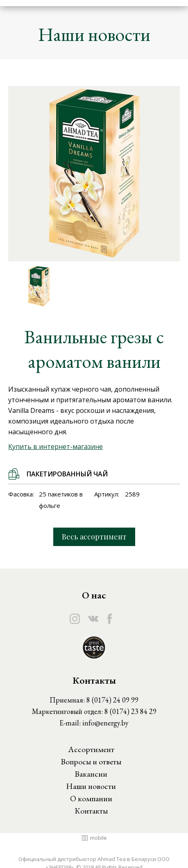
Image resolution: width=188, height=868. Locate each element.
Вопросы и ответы (91, 761)
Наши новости (91, 786)
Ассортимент (91, 749)
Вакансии (91, 774)
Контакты (91, 811)
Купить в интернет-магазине (55, 446)
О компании (91, 798)
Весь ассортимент (94, 537)
